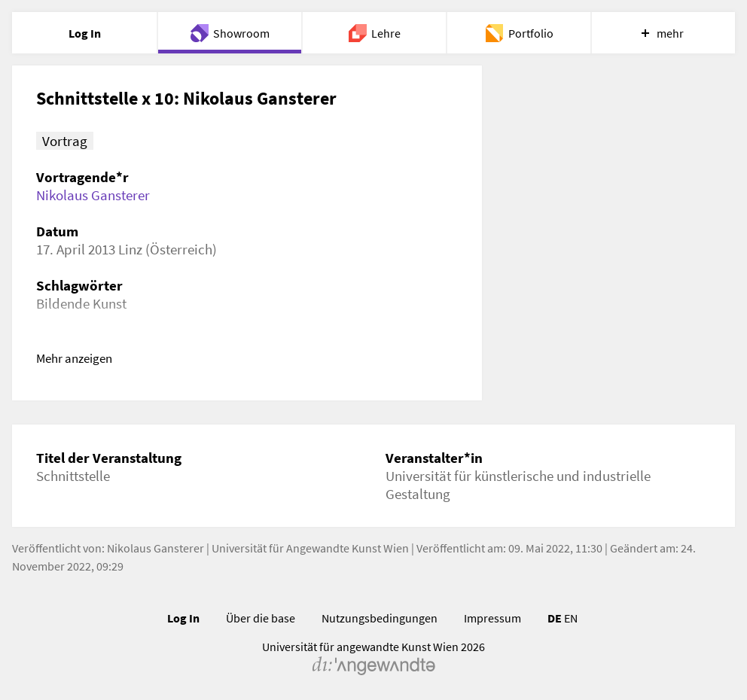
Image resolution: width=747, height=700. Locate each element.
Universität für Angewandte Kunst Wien (310, 548)
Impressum (492, 618)
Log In (183, 618)
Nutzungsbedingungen (380, 618)
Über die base (261, 618)
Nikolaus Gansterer (93, 195)
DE (555, 618)
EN (571, 618)
